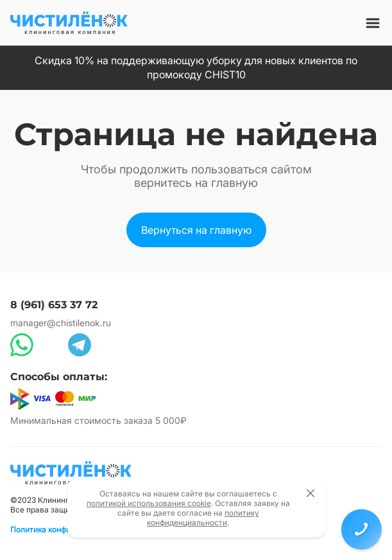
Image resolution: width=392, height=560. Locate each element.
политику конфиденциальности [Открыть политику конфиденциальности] (203, 518)
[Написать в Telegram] (80, 345)
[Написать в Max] (51, 345)
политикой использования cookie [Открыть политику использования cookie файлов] (149, 503)
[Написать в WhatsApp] (22, 345)
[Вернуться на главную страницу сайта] (69, 23)
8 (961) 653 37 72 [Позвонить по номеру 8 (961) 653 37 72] (54, 305)
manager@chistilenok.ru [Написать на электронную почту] (61, 323)
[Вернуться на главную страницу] (71, 473)
